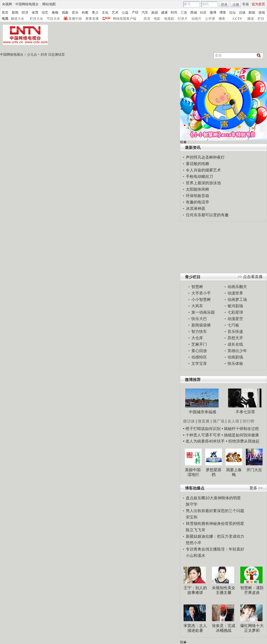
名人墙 (233, 421)
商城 (194, 13)
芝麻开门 (199, 344)
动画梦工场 (237, 299)
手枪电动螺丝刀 (199, 176)
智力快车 (199, 331)
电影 (157, 19)
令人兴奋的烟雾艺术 (203, 170)
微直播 (204, 421)
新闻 (15, 13)
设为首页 (258, 4)
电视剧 (169, 19)
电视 (5, 19)
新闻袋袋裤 (201, 325)
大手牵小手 (201, 293)
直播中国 (75, 19)
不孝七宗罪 (245, 412)
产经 (135, 13)
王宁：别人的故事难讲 (195, 590)
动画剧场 (235, 357)
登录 (224, 4)
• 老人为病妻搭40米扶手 (204, 441)
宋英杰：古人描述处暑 (195, 628)
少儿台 (32, 55)
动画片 (196, 19)
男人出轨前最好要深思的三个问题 (215, 511)
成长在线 (235, 344)
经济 (25, 13)
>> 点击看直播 (250, 277)
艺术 (115, 13)
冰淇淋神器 (196, 208)
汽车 (145, 13)
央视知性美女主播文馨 (224, 590)
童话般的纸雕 (197, 164)
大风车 (197, 306)
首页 (5, 13)
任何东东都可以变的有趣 (207, 215)
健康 (164, 13)
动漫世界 (235, 293)
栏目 (261, 19)
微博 (213, 13)
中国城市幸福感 (202, 412)
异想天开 (235, 338)
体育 (35, 13)
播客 (222, 19)
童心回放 (199, 351)
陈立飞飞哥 (196, 530)
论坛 (233, 13)
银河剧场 (235, 306)
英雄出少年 (237, 351)
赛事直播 (92, 19)
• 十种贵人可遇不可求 (202, 435)
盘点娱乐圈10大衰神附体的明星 (213, 498)
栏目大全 (36, 19)
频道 (251, 19)
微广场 (219, 421)
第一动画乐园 (203, 312)
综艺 (45, 13)
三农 (184, 13)
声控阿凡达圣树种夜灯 (205, 157)
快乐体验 (235, 363)
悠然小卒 (194, 543)
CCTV (238, 19)
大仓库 (197, 338)
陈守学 (192, 504)
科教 (85, 13)
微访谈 (189, 421)
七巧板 (233, 325)
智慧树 (197, 287)
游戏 (262, 13)
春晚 (55, 13)
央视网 (7, 4)
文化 (105, 13)
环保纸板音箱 (197, 196)
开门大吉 (254, 470)
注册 (236, 4)
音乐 (75, 13)
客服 (246, 4)
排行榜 (248, 421)
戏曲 (65, 13)
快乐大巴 (199, 319)
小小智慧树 (201, 299)
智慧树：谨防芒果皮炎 (252, 590)
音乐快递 (235, 331)
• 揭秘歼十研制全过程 (240, 429)
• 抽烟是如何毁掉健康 (240, 435)
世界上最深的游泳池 (203, 183)
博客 (223, 13)
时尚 (174, 13)
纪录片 (183, 19)
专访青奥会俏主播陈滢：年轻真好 (215, 549)
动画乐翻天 (237, 287)
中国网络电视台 (27, 4)
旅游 (155, 13)
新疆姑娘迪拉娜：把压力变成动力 (215, 536)
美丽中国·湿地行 (193, 472)
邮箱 (252, 13)
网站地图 (49, 4)
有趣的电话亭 (197, 202)
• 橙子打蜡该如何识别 (202, 429)
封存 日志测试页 (53, 55)
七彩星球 (235, 312)
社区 (203, 13)
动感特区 (199, 357)
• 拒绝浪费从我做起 (243, 441)
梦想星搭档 (214, 472)
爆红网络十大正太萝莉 (252, 628)
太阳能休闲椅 (197, 189)
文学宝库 (199, 363)
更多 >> (256, 488)
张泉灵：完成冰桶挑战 (224, 628)
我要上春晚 (234, 472)
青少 (95, 13)
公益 (125, 13)
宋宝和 (192, 517)
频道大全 (18, 19)
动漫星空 (235, 319)
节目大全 (53, 19)
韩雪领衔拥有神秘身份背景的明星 (215, 523)
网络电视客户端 (125, 19)
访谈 (242, 13)
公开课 (210, 19)
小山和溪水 (196, 555)
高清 (147, 19)
